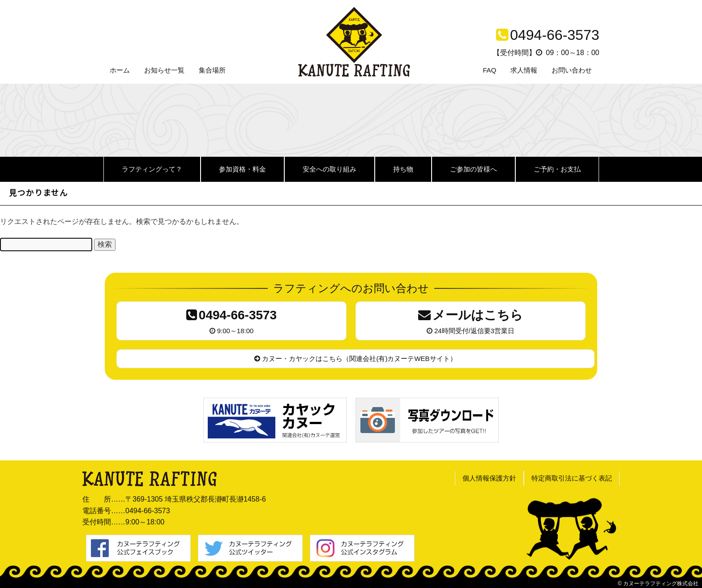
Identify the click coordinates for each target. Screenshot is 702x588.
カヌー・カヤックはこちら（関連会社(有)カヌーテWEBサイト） (355, 358)
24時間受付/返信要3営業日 (471, 320)
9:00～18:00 (231, 320)
